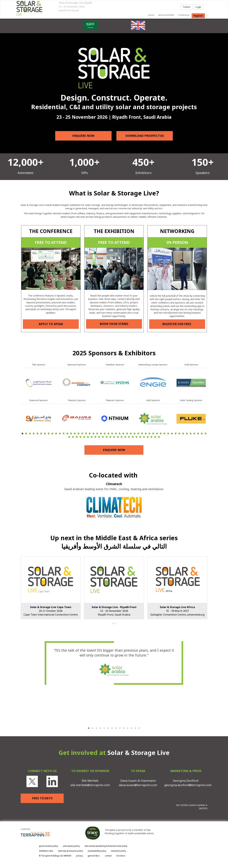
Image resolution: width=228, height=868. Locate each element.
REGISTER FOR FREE (177, 324)
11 (60, 434)
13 (67, 434)
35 (149, 434)
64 (118, 437)
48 (198, 434)
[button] (89, 728)
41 (172, 434)
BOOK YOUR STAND (114, 324)
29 (127, 434)
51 (69, 437)
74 (155, 437)
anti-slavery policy (71, 846)
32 (138, 434)
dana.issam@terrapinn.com (138, 785)
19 (90, 434)
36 (153, 434)
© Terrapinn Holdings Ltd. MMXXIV (55, 856)
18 (86, 434)
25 (112, 434)
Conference (184, 15)
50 (206, 434)
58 (95, 437)
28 (123, 434)
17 (82, 434)
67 (129, 437)
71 (144, 437)
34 (146, 434)
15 (75, 434)
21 (97, 434)
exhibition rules (46, 851)
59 (99, 437)
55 (84, 437)
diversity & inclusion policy (70, 851)
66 (125, 437)
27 (120, 434)
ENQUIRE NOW (83, 136)
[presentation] (113, 623)
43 (179, 434)
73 (151, 437)
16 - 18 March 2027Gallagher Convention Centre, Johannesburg (177, 611)
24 (108, 434)
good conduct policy (49, 846)
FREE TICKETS (42, 798)
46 (191, 434)
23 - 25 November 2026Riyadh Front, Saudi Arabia (114, 611)
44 (183, 434)
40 (168, 434)
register (198, 16)
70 (140, 437)
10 (56, 434)
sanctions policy (118, 851)
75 (159, 437)
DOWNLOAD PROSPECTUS (145, 136)
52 (73, 437)
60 (103, 437)
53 (77, 437)
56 (88, 437)
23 (105, 434)
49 (202, 434)
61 (107, 437)
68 (133, 437)
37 (157, 434)
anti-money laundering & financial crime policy (106, 846)
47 (194, 434)
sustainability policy (97, 851)
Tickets (187, 7)
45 (187, 434)
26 (116, 434)
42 (176, 434)
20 (93, 434)
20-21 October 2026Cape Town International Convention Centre (51, 611)
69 (136, 437)
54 (80, 437)
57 (92, 437)
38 (161, 434)
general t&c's (94, 856)
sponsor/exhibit (166, 15)
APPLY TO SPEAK (51, 324)
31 (135, 434)
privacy (79, 856)
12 (64, 434)
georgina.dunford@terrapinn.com (188, 785)
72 (148, 437)
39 (164, 434)
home (151, 15)
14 (71, 434)
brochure (121, 856)
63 (114, 437)
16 (79, 434)
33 (142, 434)
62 (110, 437)
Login (198, 7)
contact (108, 856)
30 (131, 434)
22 (101, 434)
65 (122, 437)
